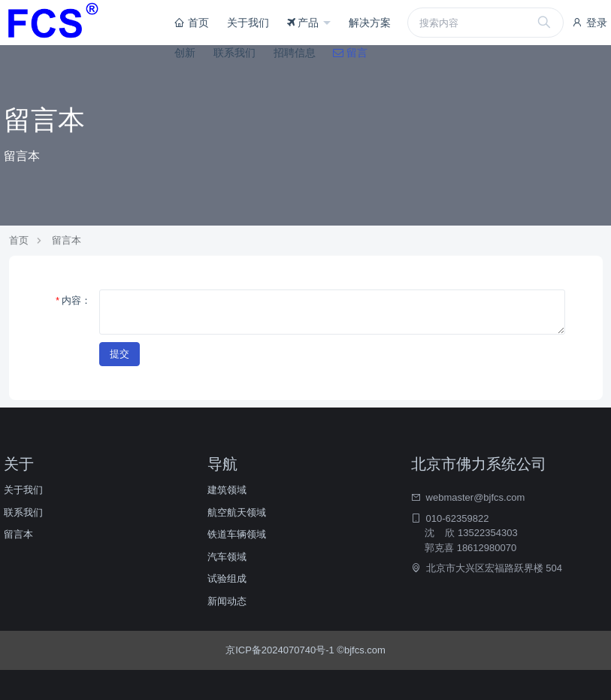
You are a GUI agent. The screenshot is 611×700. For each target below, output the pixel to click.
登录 (589, 23)
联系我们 (234, 53)
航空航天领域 (237, 512)
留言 (350, 53)
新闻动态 (227, 601)
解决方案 (370, 23)
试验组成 (227, 579)
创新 (185, 53)
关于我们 (248, 23)
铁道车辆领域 (237, 534)
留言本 (67, 240)
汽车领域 (227, 557)
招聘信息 (295, 53)
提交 (119, 354)
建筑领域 (227, 490)
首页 (192, 23)
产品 (305, 23)
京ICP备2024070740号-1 (281, 650)
